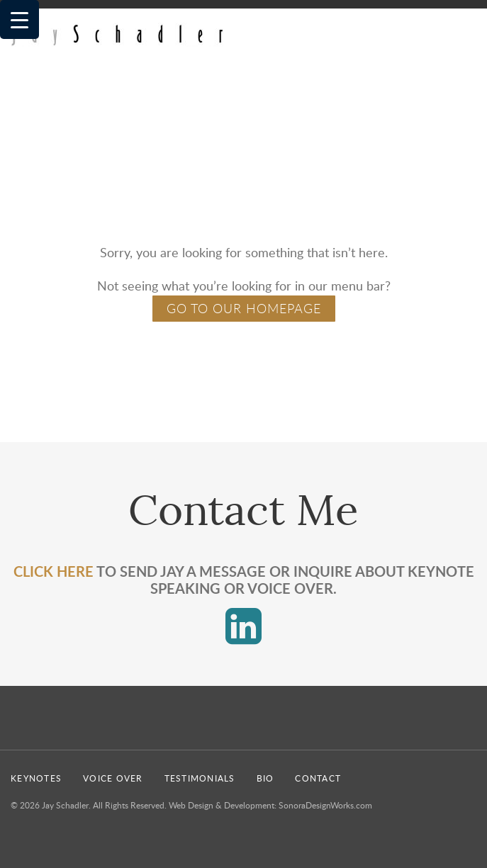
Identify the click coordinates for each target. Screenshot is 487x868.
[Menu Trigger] (19, 19)
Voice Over (113, 778)
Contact (318, 778)
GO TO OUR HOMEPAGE (244, 308)
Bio (265, 778)
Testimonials (200, 778)
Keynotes (36, 778)
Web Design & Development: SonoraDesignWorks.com (270, 805)
